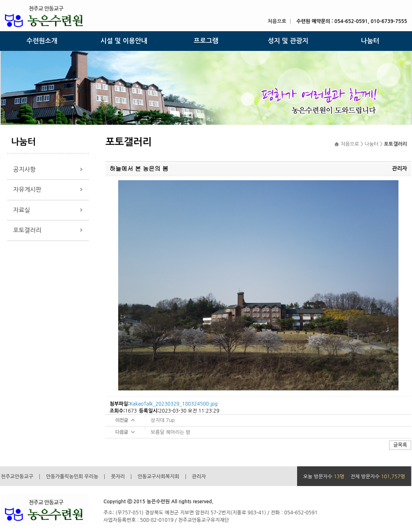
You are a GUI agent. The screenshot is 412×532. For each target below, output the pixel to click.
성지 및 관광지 (288, 41)
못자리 (118, 477)
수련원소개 (42, 41)
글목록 (400, 445)
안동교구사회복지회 (158, 477)
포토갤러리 (27, 230)
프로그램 (206, 41)
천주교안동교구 (17, 477)
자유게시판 (27, 189)
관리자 (199, 477)
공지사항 (24, 169)
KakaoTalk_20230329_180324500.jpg (174, 404)
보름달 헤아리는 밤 (171, 432)
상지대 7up (163, 420)
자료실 (22, 210)
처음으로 (277, 21)
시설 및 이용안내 (124, 41)
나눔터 (370, 41)
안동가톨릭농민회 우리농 (72, 477)
